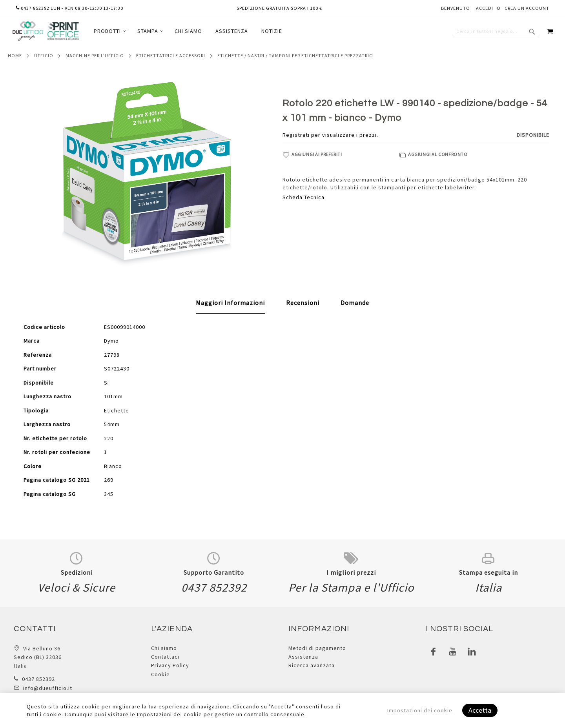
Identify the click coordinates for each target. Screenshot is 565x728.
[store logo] (46, 31)
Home (15, 55)
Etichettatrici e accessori (171, 55)
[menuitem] (109, 31)
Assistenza (303, 657)
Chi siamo (164, 648)
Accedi (485, 8)
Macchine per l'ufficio (95, 55)
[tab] (230, 303)
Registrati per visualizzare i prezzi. (330, 135)
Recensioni (303, 303)
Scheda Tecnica (303, 197)
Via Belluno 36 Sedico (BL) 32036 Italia (38, 657)
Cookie (160, 674)
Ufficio (44, 55)
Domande (355, 303)
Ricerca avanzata (312, 665)
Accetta (480, 710)
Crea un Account (527, 8)
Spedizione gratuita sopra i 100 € (279, 8)
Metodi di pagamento (317, 648)
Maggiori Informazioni (230, 303)
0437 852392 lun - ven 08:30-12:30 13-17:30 (69, 8)
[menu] (188, 31)
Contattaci (165, 657)
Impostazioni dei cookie (420, 710)
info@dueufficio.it (48, 688)
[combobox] (496, 31)
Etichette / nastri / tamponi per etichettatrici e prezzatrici (296, 55)
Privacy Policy (170, 665)
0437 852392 (38, 679)
